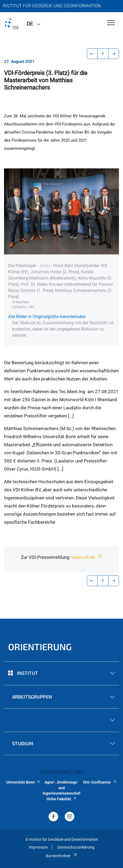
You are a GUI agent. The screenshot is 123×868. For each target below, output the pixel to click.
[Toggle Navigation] (111, 23)
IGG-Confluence (100, 782)
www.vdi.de (87, 557)
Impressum (38, 847)
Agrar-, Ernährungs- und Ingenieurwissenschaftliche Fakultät (61, 790)
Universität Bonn (23, 782)
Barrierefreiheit (61, 856)
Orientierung (40, 647)
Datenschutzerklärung (76, 847)
